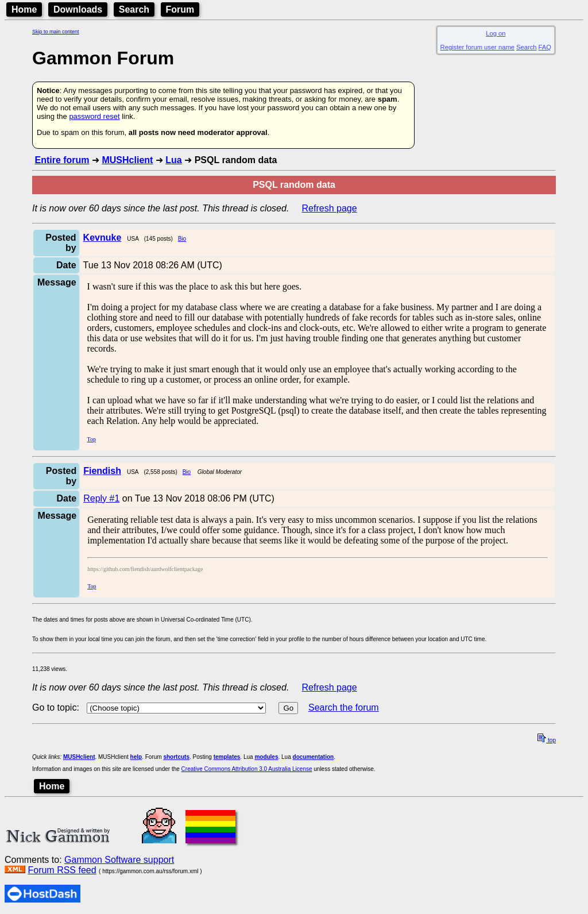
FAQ (545, 47)
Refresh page (330, 208)
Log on (496, 33)
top (547, 740)
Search (134, 9)
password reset (94, 116)
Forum (180, 9)
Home (24, 9)
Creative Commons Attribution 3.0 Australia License (247, 769)
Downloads (78, 9)
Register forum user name (477, 47)
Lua (173, 160)
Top (92, 439)
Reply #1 (101, 498)
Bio (182, 239)
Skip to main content (56, 32)
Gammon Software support (119, 860)
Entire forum (62, 160)
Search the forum (344, 707)
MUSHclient (127, 160)
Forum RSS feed (62, 870)
